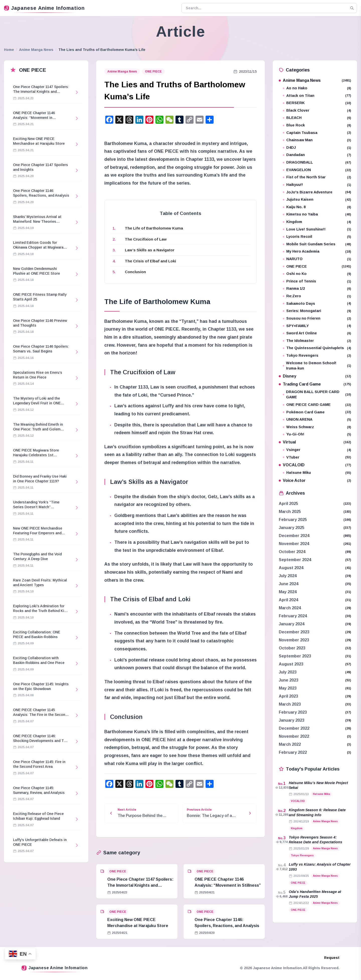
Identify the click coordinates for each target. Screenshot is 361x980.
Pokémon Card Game (317, 412)
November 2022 (294, 736)
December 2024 (294, 536)
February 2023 (293, 712)
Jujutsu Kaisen (317, 200)
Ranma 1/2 (317, 289)
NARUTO (317, 259)
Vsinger (317, 450)
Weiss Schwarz (317, 427)
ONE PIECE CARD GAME (317, 405)
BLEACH (317, 118)
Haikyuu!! (317, 185)
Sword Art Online (317, 333)
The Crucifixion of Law (146, 239)
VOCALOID (315, 465)
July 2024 (288, 576)
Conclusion (135, 272)
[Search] (352, 8)
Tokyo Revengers (317, 356)
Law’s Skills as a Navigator (150, 250)
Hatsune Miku (317, 473)
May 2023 (288, 688)
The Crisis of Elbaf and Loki (150, 261)
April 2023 (288, 696)
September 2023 (295, 656)
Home (9, 50)
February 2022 (293, 752)
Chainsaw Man (317, 140)
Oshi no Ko (317, 274)
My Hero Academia (317, 251)
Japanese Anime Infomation (44, 8)
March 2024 (290, 608)
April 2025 (288, 504)
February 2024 (293, 616)
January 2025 (292, 528)
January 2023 (292, 720)
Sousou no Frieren (317, 318)
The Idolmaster (317, 341)
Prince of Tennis (317, 281)
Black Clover (317, 110)
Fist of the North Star (317, 177)
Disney (315, 376)
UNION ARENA (317, 420)
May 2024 (288, 592)
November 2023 (294, 640)
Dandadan (317, 155)
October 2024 (292, 552)
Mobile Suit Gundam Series (317, 244)
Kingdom (317, 222)
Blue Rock (317, 125)
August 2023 (291, 664)
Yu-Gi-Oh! (317, 434)
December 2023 (294, 632)
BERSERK (317, 103)
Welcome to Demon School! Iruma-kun (317, 366)
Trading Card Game (315, 384)
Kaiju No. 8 (317, 207)
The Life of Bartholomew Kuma (154, 228)
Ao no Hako (317, 88)
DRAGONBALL (317, 162)
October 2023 (292, 648)
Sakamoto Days (317, 304)
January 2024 (292, 624)
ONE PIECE (153, 71)
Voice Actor (315, 480)
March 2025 (290, 512)
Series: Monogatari (317, 311)
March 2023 (290, 704)
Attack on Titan (317, 96)
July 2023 (288, 672)
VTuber (317, 457)
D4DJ (317, 148)
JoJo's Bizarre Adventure (317, 192)
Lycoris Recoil (317, 237)
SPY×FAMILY (317, 326)
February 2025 (293, 520)
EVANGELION (317, 170)
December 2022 (294, 728)
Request (332, 958)
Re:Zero (317, 296)
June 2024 (289, 584)
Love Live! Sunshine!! (317, 229)
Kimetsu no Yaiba (317, 214)
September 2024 (295, 560)
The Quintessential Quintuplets (317, 348)
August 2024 (291, 568)
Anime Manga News (36, 50)
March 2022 (290, 744)
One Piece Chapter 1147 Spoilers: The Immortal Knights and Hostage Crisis (140, 885)
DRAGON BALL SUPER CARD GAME (317, 395)
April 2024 (288, 600)
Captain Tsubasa (317, 133)
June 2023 (289, 680)
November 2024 (294, 544)
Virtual (315, 442)
